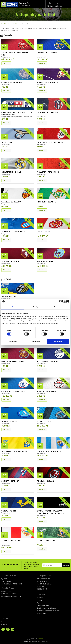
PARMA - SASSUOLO (10, 297)
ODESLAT (66, 565)
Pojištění (39, 600)
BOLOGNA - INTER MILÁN (47, 112)
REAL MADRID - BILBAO (11, 172)
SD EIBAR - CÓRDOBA (10, 481)
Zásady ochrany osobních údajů (46, 608)
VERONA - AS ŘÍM (9, 511)
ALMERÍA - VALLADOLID (11, 541)
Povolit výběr (35, 341)
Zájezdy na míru (42, 603)
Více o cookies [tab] (59, 307)
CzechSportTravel (7, 24)
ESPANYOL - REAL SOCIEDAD (13, 232)
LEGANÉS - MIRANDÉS (46, 541)
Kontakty (4, 624)
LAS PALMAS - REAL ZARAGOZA (14, 451)
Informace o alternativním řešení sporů (48, 611)
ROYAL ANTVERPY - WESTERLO (50, 142)
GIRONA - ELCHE (44, 232)
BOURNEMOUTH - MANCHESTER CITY (15, 54)
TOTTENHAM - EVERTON (47, 362)
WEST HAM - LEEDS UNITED (13, 362)
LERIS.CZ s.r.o (42, 639)
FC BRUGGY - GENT (45, 421)
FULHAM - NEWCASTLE (46, 391)
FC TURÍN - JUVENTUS (10, 261)
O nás (3, 622)
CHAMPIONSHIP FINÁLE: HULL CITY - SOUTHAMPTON (17, 113)
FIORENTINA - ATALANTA (47, 82)
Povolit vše (58, 341)
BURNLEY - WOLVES (45, 261)
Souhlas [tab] (12, 307)
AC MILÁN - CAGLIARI (46, 481)
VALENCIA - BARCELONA (11, 202)
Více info (6, 63)
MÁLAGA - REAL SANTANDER (49, 451)
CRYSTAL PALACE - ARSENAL (13, 391)
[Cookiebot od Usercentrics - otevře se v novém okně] (61, 301)
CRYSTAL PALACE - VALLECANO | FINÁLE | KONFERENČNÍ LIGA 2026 (51, 512)
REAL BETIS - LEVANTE (46, 202)
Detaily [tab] (36, 307)
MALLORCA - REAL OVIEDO (48, 172)
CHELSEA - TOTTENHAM (47, 52)
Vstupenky (18, 24)
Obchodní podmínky (43, 605)
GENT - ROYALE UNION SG (12, 82)
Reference (40, 598)
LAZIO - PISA (7, 142)
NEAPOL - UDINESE (9, 421)
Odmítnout (13, 341)
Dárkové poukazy (42, 613)
